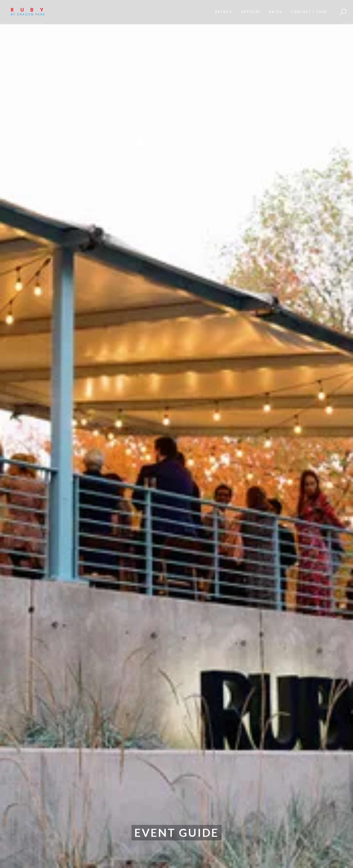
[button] (224, 12)
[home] (36, 12)
